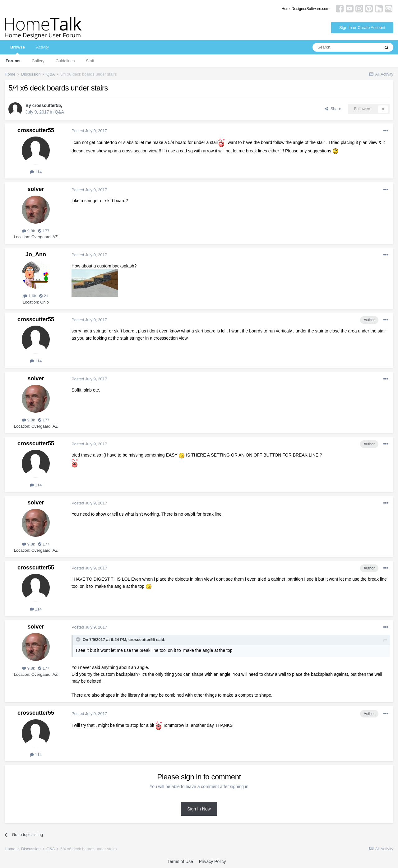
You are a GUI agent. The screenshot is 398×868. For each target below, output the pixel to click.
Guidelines (65, 61)
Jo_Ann (36, 254)
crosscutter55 (47, 105)
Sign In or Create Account (362, 28)
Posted (89, 131)
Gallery (38, 61)
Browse (18, 50)
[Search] (346, 47)
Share (333, 109)
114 (36, 172)
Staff (90, 61)
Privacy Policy (212, 861)
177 (44, 231)
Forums (13, 61)
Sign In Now (199, 809)
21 (44, 296)
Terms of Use (180, 861)
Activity (42, 47)
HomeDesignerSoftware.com (305, 9)
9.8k (28, 231)
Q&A (59, 112)
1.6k (30, 296)
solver (36, 189)
